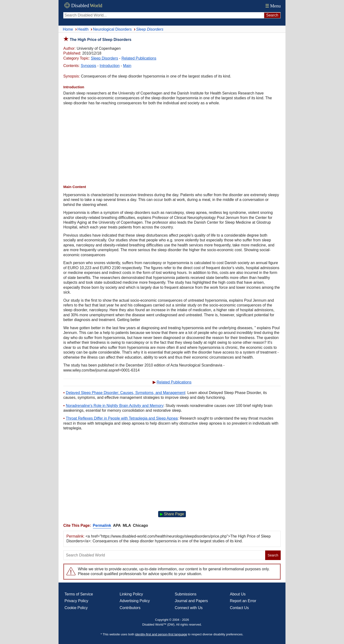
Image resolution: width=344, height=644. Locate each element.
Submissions (186, 594)
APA (117, 525)
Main (127, 66)
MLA (127, 525)
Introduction (110, 66)
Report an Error (243, 601)
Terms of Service (79, 594)
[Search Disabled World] (164, 15)
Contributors (130, 608)
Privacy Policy (76, 601)
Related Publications (139, 58)
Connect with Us (189, 608)
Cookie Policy (76, 608)
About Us (238, 594)
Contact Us (239, 608)
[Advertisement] (172, 145)
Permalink (102, 525)
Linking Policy (131, 594)
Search (273, 555)
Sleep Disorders (104, 58)
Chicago (140, 525)
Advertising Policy (135, 601)
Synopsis (89, 66)
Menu (272, 6)
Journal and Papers (191, 601)
